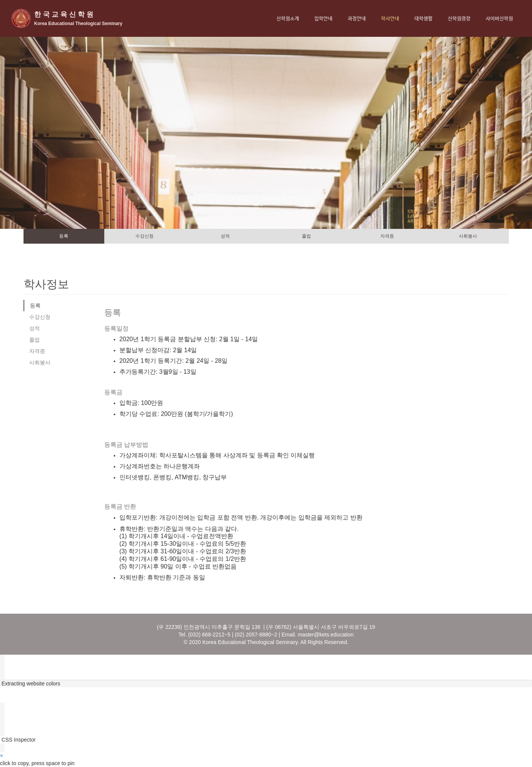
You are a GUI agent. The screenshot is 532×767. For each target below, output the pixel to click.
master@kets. (314, 635)
